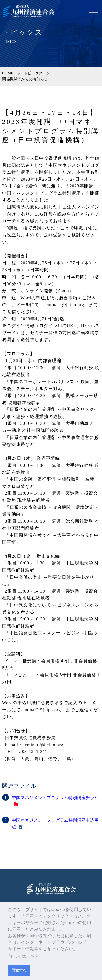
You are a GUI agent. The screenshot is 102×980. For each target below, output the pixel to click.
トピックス (33, 73)
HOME (8, 73)
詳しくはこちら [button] (24, 956)
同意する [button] (19, 970)
